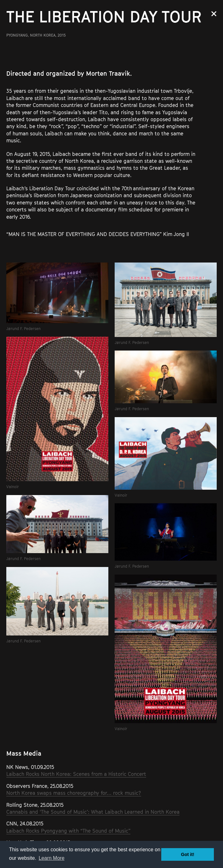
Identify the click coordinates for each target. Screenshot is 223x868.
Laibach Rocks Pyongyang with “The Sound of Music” (68, 831)
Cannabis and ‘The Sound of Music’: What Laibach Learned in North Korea (93, 812)
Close (214, 14)
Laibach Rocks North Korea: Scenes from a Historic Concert (76, 774)
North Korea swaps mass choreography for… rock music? (74, 793)
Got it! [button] (188, 854)
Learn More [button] (52, 858)
